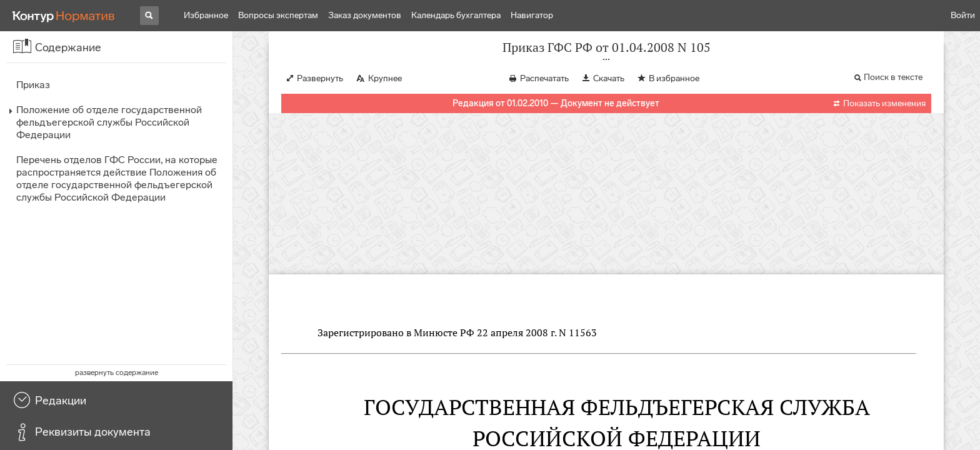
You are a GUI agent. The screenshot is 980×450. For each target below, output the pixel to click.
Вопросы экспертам (278, 15)
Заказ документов (365, 15)
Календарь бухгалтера (456, 15)
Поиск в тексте (893, 90)
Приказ (33, 85)
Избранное (206, 15)
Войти (963, 15)
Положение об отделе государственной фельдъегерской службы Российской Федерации (109, 122)
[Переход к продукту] (64, 16)
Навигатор (532, 15)
